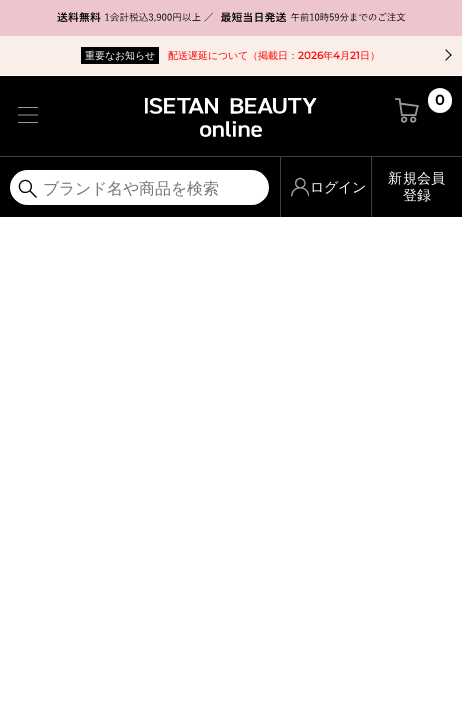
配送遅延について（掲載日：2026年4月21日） (230, 55)
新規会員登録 (416, 186)
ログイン (338, 187)
